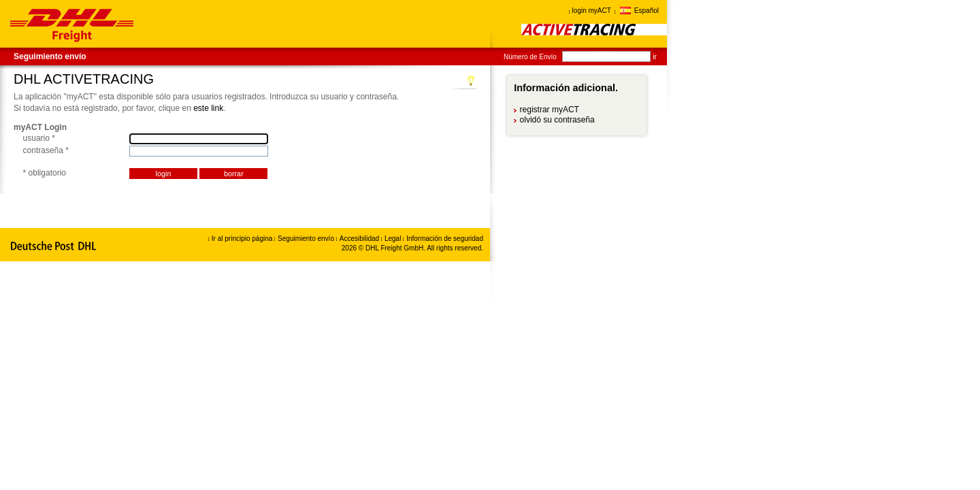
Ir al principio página (242, 239)
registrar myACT (550, 110)
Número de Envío (530, 57)
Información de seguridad (445, 239)
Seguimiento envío (50, 56)
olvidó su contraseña (557, 120)
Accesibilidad (360, 239)
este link (208, 108)
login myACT (592, 11)
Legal (394, 239)
